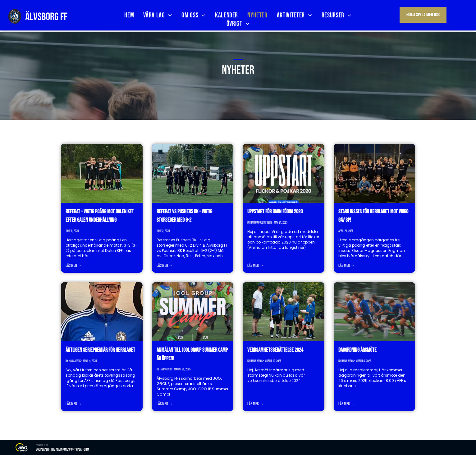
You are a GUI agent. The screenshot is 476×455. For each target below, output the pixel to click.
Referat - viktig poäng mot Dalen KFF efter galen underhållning (99, 216)
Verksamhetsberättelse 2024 (275, 350)
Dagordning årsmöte (357, 350)
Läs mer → (74, 265)
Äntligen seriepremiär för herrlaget (100, 350)
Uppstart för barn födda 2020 (275, 212)
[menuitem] (129, 15)
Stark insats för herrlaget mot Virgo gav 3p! (373, 216)
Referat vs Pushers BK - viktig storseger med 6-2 (184, 216)
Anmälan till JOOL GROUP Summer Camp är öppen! (192, 354)
